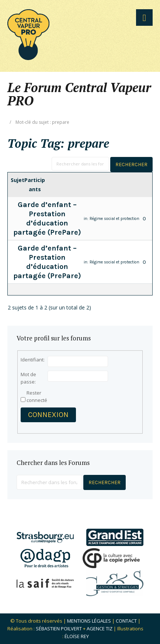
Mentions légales (89, 621)
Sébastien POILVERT (59, 629)
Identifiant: (33, 360)
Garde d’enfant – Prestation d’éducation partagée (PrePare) (47, 218)
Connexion (48, 415)
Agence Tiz (100, 629)
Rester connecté (37, 396)
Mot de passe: (28, 378)
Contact (126, 621)
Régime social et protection (114, 219)
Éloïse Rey (77, 636)
